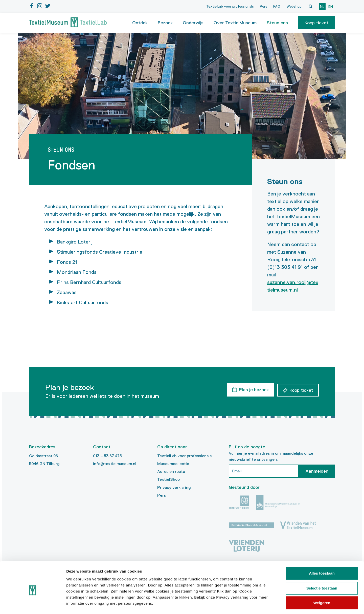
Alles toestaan (322, 552)
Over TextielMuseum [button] (235, 23)
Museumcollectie (173, 464)
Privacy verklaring (174, 487)
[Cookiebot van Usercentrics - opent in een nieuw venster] (33, 604)
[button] (316, 23)
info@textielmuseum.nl (115, 464)
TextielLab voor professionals (230, 6)
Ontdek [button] (140, 23)
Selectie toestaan (322, 567)
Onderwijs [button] (193, 23)
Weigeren (322, 582)
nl (322, 7)
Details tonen (273, 604)
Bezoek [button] (165, 23)
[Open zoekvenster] (310, 6)
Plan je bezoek (253, 389)
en (331, 7)
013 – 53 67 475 (107, 456)
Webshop (294, 6)
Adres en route (171, 472)
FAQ (277, 6)
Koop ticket (316, 23)
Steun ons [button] (277, 23)
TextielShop (168, 479)
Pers (264, 6)
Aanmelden (317, 471)
